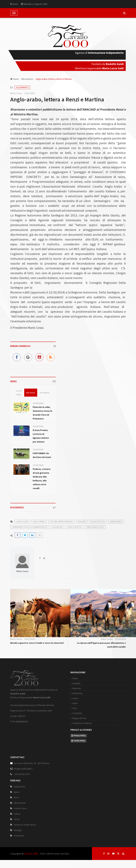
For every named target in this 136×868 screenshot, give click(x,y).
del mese (31, 393)
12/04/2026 (38, 449)
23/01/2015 (30, 93)
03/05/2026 (38, 426)
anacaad (82, 522)
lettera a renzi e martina (61, 522)
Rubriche (77, 688)
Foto (75, 708)
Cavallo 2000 (31, 854)
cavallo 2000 (22, 522)
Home (15, 79)
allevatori (57, 527)
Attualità (76, 683)
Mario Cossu (16, 93)
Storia (17, 819)
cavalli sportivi (74, 527)
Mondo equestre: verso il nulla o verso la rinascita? (37, 643)
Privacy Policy (80, 735)
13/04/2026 (38, 465)
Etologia (18, 830)
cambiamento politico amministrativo (30, 527)
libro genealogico (95, 527)
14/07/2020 (30, 639)
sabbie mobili (116, 522)
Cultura (17, 814)
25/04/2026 (38, 403)
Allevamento (27, 79)
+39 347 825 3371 (22, 774)
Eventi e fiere (20, 808)
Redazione (77, 693)
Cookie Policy (79, 741)
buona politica (98, 522)
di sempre (45, 393)
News (16, 797)
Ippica (17, 792)
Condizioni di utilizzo (82, 723)
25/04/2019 (120, 639)
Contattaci (77, 713)
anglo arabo (39, 522)
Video (75, 703)
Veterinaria (19, 836)
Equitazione (19, 786)
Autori (75, 698)
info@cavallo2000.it (23, 769)
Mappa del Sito (79, 718)
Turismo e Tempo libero (25, 825)
